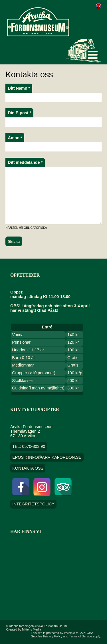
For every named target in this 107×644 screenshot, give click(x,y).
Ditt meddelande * (25, 162)
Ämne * (15, 138)
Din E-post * (20, 113)
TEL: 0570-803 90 (29, 447)
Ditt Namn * (19, 88)
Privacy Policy (53, 636)
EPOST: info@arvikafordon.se (47, 457)
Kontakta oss (28, 468)
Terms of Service (80, 636)
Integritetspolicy (33, 504)
